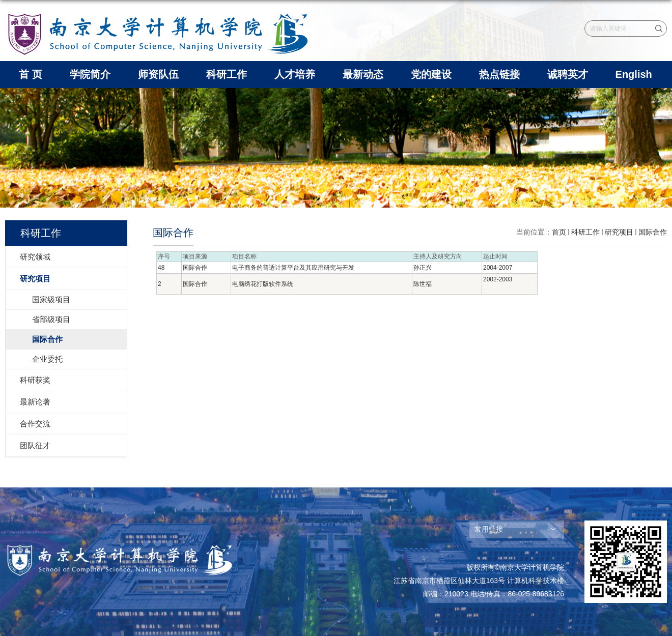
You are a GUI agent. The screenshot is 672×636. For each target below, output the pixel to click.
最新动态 (363, 74)
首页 (559, 232)
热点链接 (499, 74)
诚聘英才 (568, 74)
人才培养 (295, 74)
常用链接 (489, 529)
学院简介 (90, 74)
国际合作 (653, 232)
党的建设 (431, 74)
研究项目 (619, 232)
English (634, 74)
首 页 (31, 74)
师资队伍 (158, 74)
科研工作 (227, 74)
